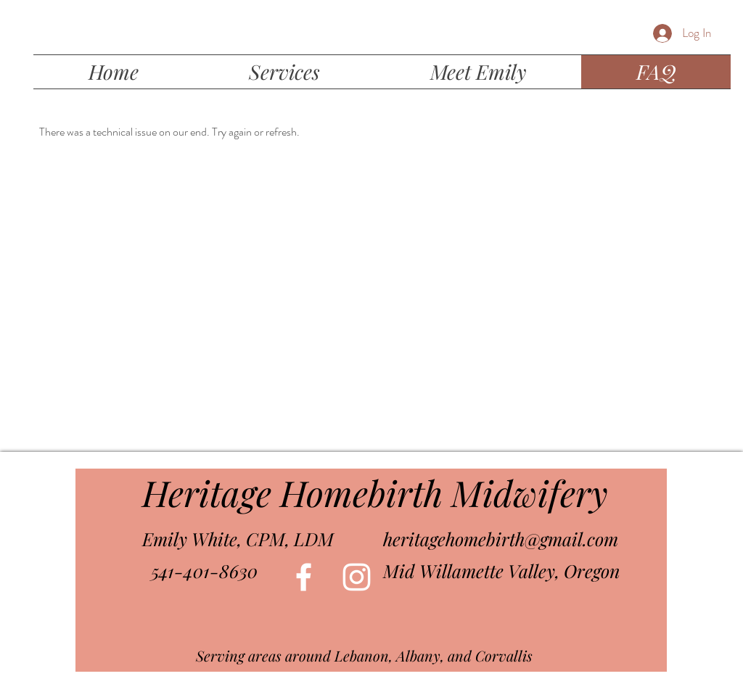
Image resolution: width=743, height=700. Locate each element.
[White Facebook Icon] (304, 577)
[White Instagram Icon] (357, 577)
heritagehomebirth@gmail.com (501, 539)
